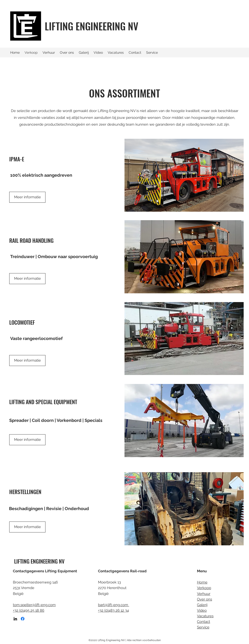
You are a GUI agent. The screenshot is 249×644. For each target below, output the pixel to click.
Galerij (202, 605)
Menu (202, 571)
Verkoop (204, 588)
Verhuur (204, 594)
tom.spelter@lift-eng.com (34, 605)
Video (202, 610)
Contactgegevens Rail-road (122, 571)
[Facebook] (23, 619)
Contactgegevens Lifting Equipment (45, 571)
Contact (204, 622)
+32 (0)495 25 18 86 (29, 610)
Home (202, 582)
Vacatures (205, 616)
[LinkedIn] (15, 619)
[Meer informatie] (27, 279)
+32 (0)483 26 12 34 (113, 610)
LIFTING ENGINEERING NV (92, 26)
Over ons (205, 599)
